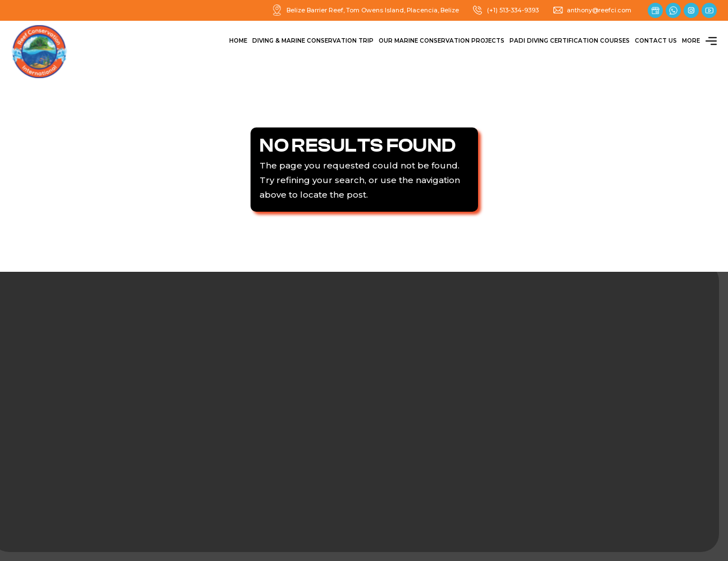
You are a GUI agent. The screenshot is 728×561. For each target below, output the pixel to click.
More (699, 41)
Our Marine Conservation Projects (442, 41)
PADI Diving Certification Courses (570, 41)
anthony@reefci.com (592, 10)
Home (238, 41)
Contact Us (656, 41)
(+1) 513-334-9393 (505, 10)
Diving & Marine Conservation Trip (313, 41)
